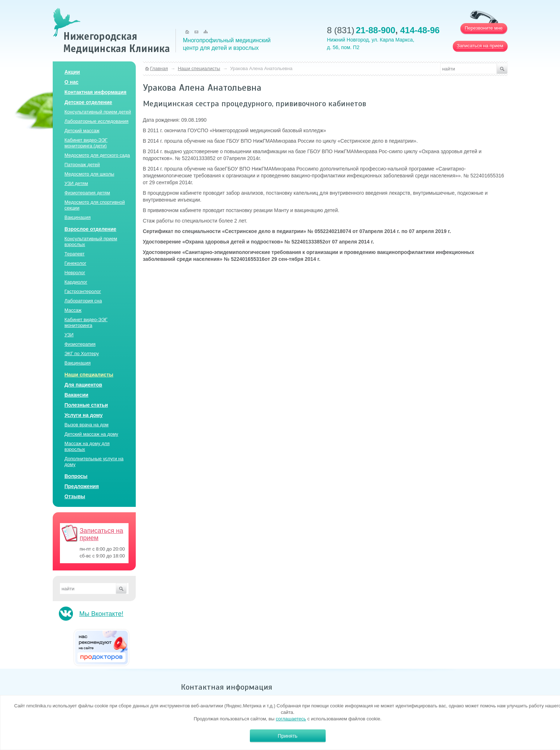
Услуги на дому (84, 415)
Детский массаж (82, 131)
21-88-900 (376, 30)
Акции (72, 72)
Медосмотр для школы (90, 174)
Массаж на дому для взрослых (87, 446)
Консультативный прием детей (98, 112)
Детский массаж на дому (92, 434)
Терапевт (75, 254)
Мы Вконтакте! (101, 614)
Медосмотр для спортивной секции (95, 205)
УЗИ (69, 335)
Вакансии (77, 395)
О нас (72, 82)
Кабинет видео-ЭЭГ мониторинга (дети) (86, 143)
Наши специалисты (89, 375)
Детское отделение (88, 102)
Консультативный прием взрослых (91, 242)
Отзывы (75, 496)
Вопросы (76, 476)
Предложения (82, 486)
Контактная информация (96, 92)
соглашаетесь (291, 719)
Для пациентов (83, 385)
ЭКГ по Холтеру (82, 354)
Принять (288, 736)
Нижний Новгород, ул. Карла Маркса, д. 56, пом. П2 (371, 44)
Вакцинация (78, 217)
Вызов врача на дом (87, 425)
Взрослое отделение (91, 229)
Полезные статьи (86, 405)
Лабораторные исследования (97, 121)
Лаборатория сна (83, 301)
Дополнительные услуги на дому (94, 462)
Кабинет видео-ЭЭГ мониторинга (86, 322)
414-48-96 (420, 30)
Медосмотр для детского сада (97, 155)
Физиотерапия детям (87, 193)
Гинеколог (75, 263)
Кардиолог (76, 282)
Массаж (73, 310)
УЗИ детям (76, 183)
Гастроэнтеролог (83, 291)
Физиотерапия (80, 344)
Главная (159, 68)
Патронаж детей (82, 165)
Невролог (75, 273)
